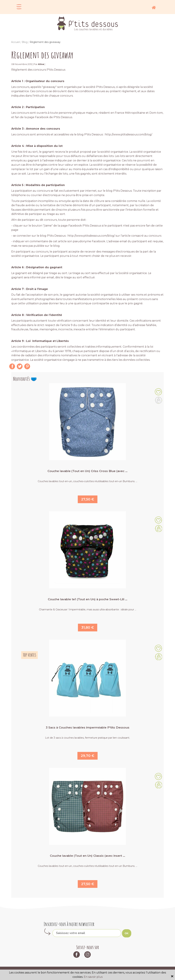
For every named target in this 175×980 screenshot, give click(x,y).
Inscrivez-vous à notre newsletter (69, 924)
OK (127, 933)
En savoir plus (93, 977)
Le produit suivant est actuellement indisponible (159, 400)
